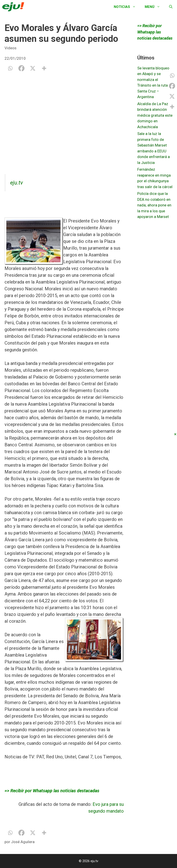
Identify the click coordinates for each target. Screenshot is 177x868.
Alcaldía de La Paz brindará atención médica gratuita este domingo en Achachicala (155, 115)
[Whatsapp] (10, 68)
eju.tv (16, 183)
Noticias (127, 7)
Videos (10, 48)
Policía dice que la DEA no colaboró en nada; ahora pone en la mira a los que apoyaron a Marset (154, 205)
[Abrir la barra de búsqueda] (171, 7)
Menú (155, 7)
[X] (33, 68)
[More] (44, 68)
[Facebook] (21, 68)
